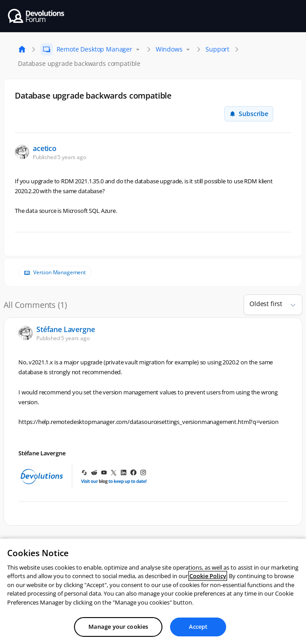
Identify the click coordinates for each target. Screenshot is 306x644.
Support (217, 49)
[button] (289, 305)
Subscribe (249, 114)
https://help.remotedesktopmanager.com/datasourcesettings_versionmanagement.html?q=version (149, 422)
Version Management (59, 272)
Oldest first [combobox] (266, 304)
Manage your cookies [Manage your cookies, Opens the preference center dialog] (118, 627)
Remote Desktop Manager (94, 49)
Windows (169, 49)
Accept (198, 627)
